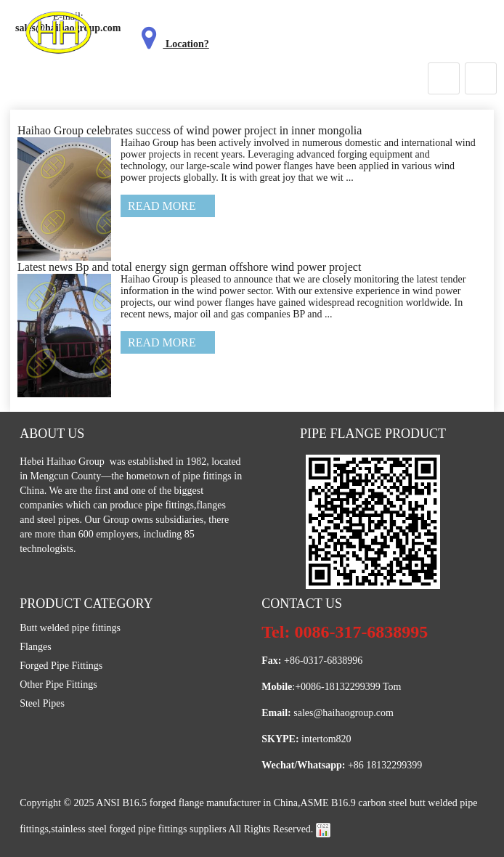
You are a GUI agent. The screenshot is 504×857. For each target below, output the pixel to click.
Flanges (36, 647)
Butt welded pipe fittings (70, 628)
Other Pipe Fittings (58, 685)
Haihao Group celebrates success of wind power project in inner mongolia (190, 130)
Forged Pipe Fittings (61, 666)
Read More (162, 206)
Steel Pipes (42, 703)
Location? (172, 44)
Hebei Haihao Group (63, 462)
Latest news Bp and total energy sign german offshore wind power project (190, 267)
